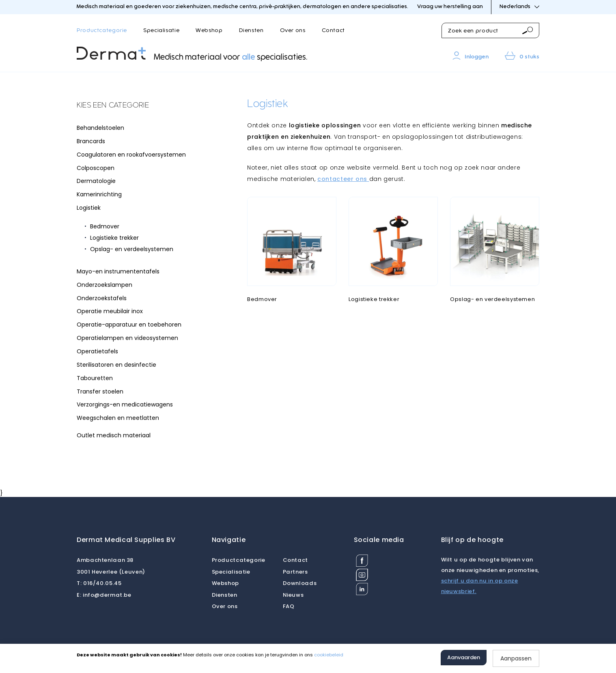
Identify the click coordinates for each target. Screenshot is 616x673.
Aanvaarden (464, 657)
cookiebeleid (329, 655)
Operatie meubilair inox (110, 311)
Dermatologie (96, 181)
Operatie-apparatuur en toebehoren (129, 325)
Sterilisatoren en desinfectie (116, 365)
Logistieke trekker (114, 238)
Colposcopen (96, 168)
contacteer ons (343, 179)
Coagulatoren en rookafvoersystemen (131, 155)
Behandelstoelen (100, 128)
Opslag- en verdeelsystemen (132, 249)
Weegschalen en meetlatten (118, 418)
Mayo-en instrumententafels (118, 271)
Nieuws (293, 595)
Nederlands (519, 7)
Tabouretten (95, 378)
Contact (333, 30)
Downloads (300, 583)
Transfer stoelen (100, 391)
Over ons (293, 30)
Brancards (91, 141)
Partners (295, 572)
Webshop (209, 30)
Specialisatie (161, 30)
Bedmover (105, 226)
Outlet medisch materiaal (114, 435)
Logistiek (89, 208)
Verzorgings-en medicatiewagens (125, 404)
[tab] (138, 106)
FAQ (289, 606)
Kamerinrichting (99, 194)
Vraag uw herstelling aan (450, 7)
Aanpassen (516, 658)
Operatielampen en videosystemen (127, 338)
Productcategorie (102, 30)
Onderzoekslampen (104, 285)
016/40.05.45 (99, 583)
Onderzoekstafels (102, 298)
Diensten (251, 30)
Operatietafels (97, 351)
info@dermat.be (104, 595)
